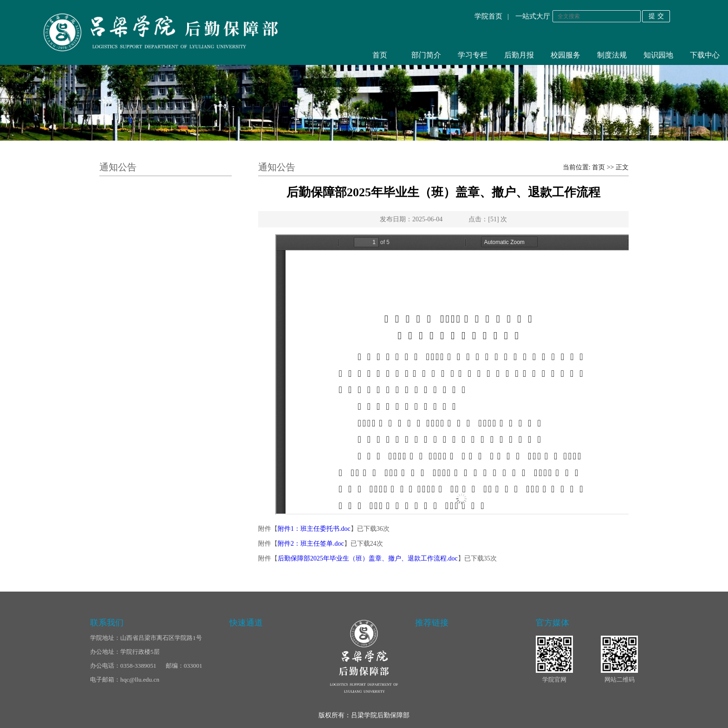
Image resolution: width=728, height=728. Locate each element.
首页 (380, 55)
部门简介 (426, 55)
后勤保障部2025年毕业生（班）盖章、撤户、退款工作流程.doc (368, 558)
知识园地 (658, 55)
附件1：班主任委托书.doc (314, 529)
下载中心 (705, 55)
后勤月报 (519, 55)
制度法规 (612, 55)
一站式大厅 (533, 16)
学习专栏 (473, 55)
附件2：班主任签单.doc (311, 544)
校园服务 (565, 55)
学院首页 (488, 16)
